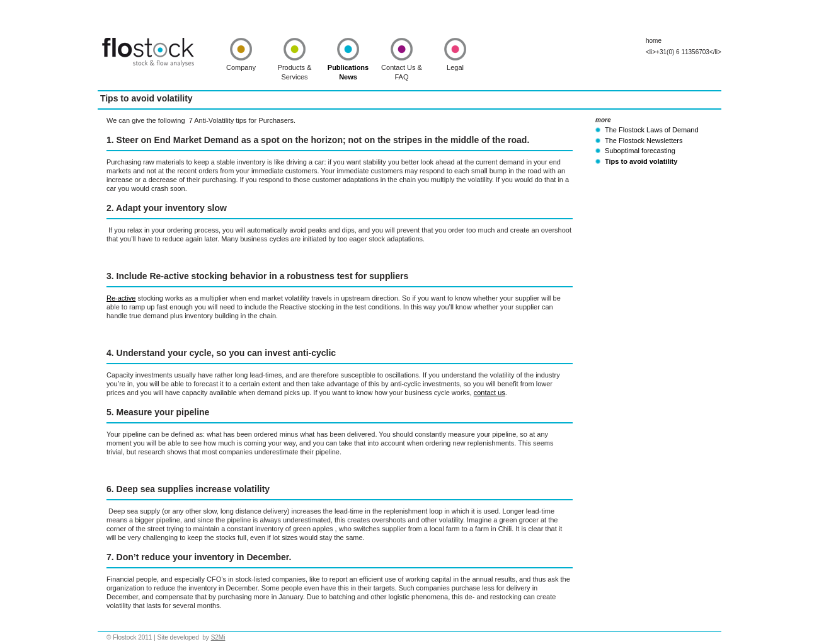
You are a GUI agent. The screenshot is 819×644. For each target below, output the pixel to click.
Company (241, 67)
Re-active (121, 298)
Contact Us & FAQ (402, 72)
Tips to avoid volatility (641, 161)
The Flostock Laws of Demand (652, 130)
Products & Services (295, 72)
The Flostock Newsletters (644, 141)
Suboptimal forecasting (640, 151)
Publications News (348, 72)
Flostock (148, 52)
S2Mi (218, 637)
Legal (455, 67)
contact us (490, 393)
